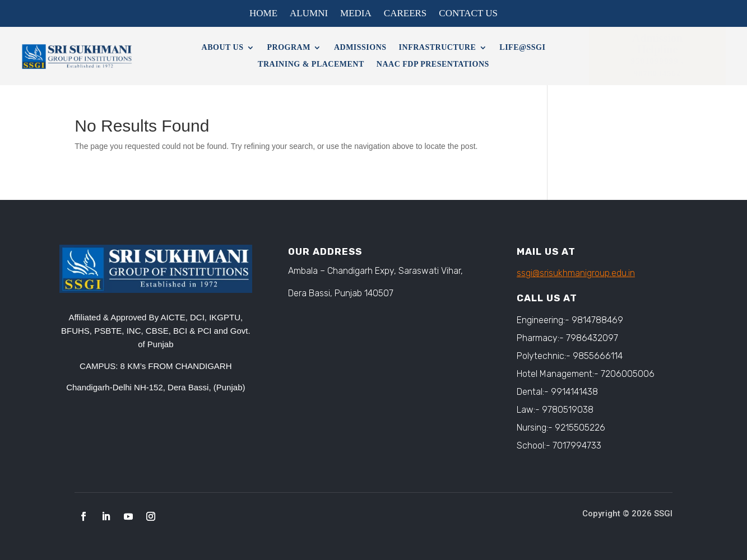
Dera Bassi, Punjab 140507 (341, 293)
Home (263, 14)
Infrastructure (438, 48)
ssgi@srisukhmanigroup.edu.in (576, 273)
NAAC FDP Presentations (433, 64)
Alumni (309, 14)
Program (289, 48)
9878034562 (658, 73)
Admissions (360, 48)
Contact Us (468, 14)
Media (356, 14)
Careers (405, 14)
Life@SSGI (522, 48)
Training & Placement (311, 64)
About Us (223, 48)
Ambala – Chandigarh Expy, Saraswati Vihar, (375, 271)
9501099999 (656, 61)
